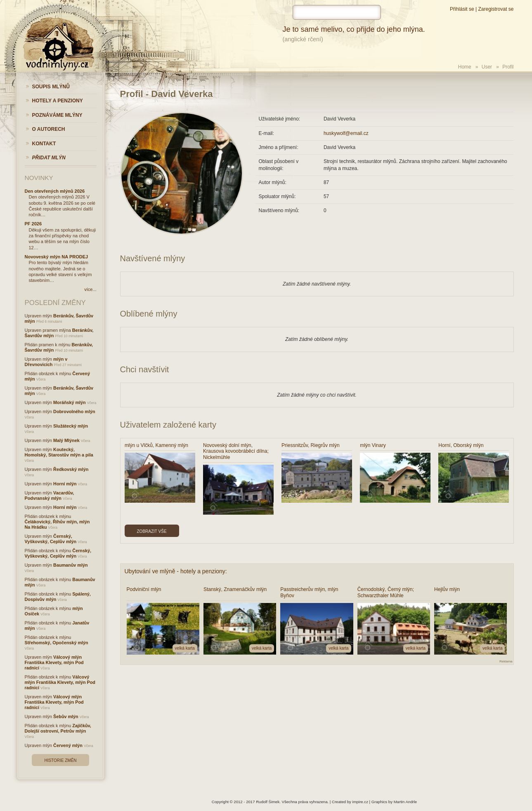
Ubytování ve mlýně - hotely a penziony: (176, 571)
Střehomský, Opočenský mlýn (57, 643)
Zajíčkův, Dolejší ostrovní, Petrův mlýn (58, 728)
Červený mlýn (68, 745)
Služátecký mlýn (71, 426)
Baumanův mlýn (70, 565)
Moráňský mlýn (70, 402)
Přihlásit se (462, 9)
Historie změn (60, 760)
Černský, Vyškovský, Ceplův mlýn (51, 539)
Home (465, 67)
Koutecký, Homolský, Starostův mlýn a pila (59, 452)
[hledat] (337, 12)
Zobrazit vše (152, 531)
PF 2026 (33, 224)
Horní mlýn (65, 484)
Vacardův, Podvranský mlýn (50, 495)
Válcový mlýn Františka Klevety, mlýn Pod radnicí (54, 662)
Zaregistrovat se (496, 9)
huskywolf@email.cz (346, 133)
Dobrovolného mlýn (74, 411)
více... (90, 289)
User (487, 67)
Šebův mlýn (66, 716)
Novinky (39, 178)
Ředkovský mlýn (71, 469)
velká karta (185, 648)
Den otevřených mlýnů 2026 (55, 191)
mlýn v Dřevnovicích (46, 362)
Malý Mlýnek (66, 440)
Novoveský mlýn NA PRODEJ (57, 257)
